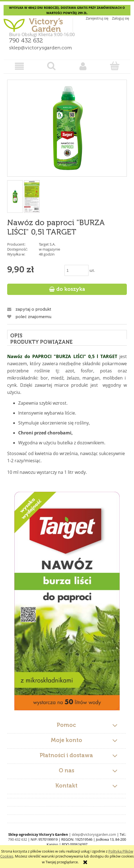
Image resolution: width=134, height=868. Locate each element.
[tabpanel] (67, 532)
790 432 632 (26, 41)
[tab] (67, 334)
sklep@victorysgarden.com (41, 48)
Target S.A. (47, 244)
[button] (19, 66)
